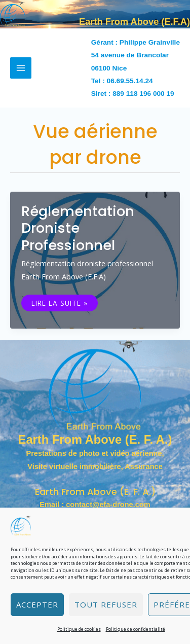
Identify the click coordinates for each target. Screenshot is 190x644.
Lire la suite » (64, 303)
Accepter (37, 604)
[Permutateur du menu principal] (21, 68)
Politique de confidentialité (136, 629)
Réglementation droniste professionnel (78, 228)
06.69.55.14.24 (130, 81)
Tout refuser (106, 604)
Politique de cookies (79, 629)
